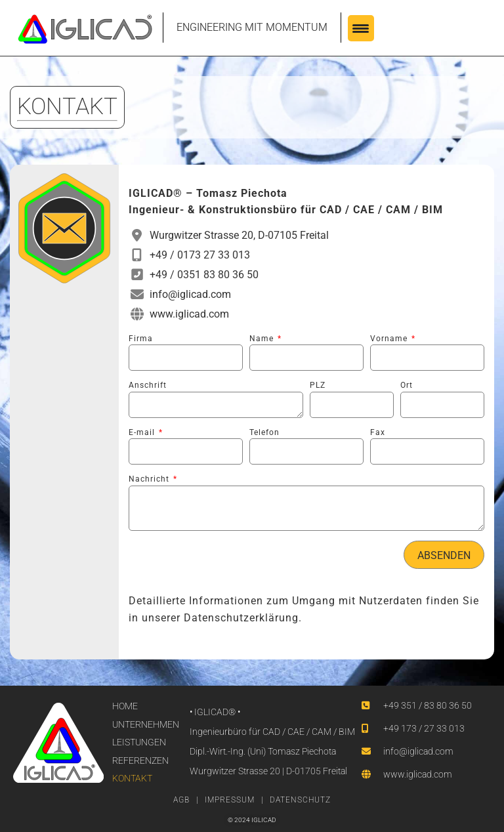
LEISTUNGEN (139, 742)
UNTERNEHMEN (146, 724)
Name (263, 339)
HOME (125, 706)
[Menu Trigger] (361, 28)
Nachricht (150, 479)
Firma (141, 339)
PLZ (318, 385)
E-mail (143, 432)
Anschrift (148, 385)
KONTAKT (132, 778)
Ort (407, 385)
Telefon (264, 432)
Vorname (390, 339)
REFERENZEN (140, 760)
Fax (378, 432)
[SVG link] (85, 29)
